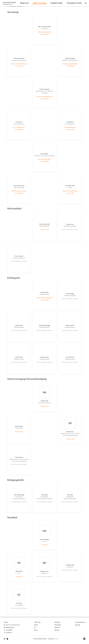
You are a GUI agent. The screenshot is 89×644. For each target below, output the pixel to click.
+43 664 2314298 (45, 230)
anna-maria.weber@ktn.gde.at (70, 191)
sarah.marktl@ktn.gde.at (70, 127)
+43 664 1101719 (19, 432)
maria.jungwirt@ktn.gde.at (44, 159)
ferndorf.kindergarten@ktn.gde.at (44, 298)
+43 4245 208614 (70, 66)
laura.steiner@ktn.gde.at (19, 127)
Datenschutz (57, 627)
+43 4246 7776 (45, 545)
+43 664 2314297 (45, 406)
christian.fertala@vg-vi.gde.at (19, 191)
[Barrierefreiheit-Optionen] (5, 639)
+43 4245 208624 (45, 34)
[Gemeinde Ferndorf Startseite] (9, 3)
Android (36, 625)
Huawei (36, 630)
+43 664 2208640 (45, 300)
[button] (9, 633)
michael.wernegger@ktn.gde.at (70, 64)
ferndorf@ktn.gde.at (10, 627)
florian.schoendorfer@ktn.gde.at (44, 97)
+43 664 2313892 (70, 439)
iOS (35, 627)
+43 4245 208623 (45, 99)
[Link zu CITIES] (84, 639)
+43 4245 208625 (45, 161)
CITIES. (57, 639)
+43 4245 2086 (70, 193)
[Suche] (86, 3)
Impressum (57, 630)
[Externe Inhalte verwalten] (7, 639)
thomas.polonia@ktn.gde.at (44, 32)
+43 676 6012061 (19, 193)
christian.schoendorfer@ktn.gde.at (19, 64)
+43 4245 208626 (19, 66)
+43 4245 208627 (19, 130)
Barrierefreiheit (58, 625)
